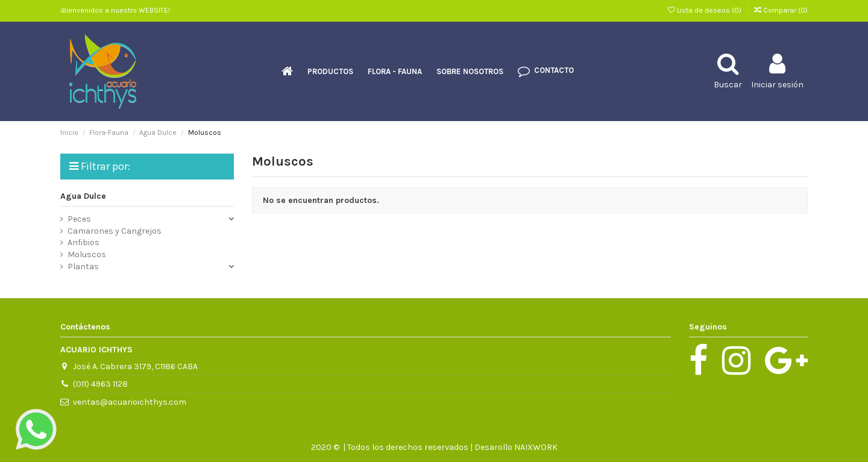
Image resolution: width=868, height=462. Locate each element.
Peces (79, 219)
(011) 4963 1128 (100, 384)
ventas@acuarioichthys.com (130, 402)
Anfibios (83, 242)
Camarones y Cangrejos (115, 231)
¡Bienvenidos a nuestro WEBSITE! (115, 10)
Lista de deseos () (706, 10)
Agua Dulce (83, 196)
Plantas (83, 267)
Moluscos (87, 254)
